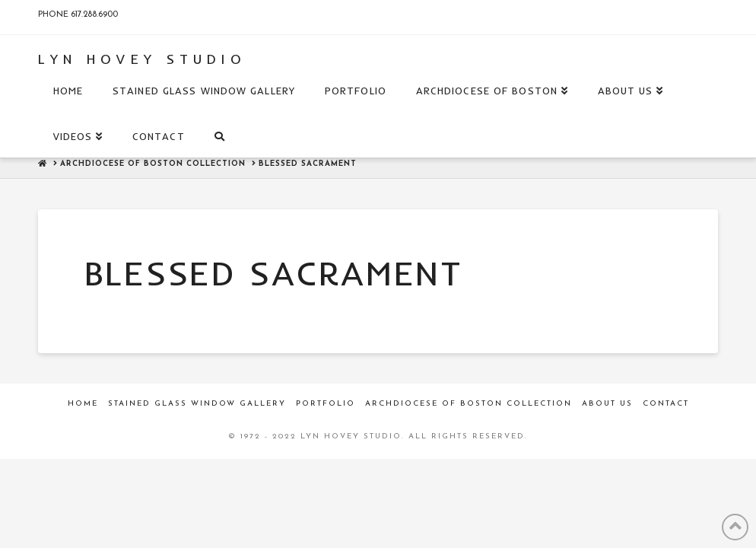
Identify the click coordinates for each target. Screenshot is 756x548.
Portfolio (326, 404)
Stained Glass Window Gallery (197, 404)
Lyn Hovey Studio (142, 59)
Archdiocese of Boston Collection (469, 404)
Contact (666, 404)
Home (83, 404)
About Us (607, 404)
